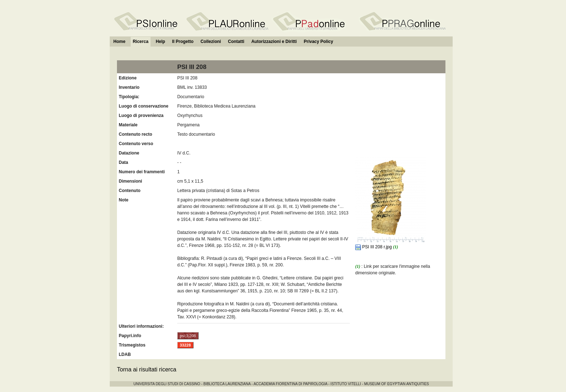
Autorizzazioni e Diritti (274, 42)
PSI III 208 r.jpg (374, 247)
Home (119, 42)
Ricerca (141, 42)
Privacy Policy (318, 42)
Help (160, 42)
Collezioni (211, 42)
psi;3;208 (188, 336)
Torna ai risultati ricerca (147, 369)
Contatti (236, 42)
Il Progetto (183, 42)
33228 (185, 345)
